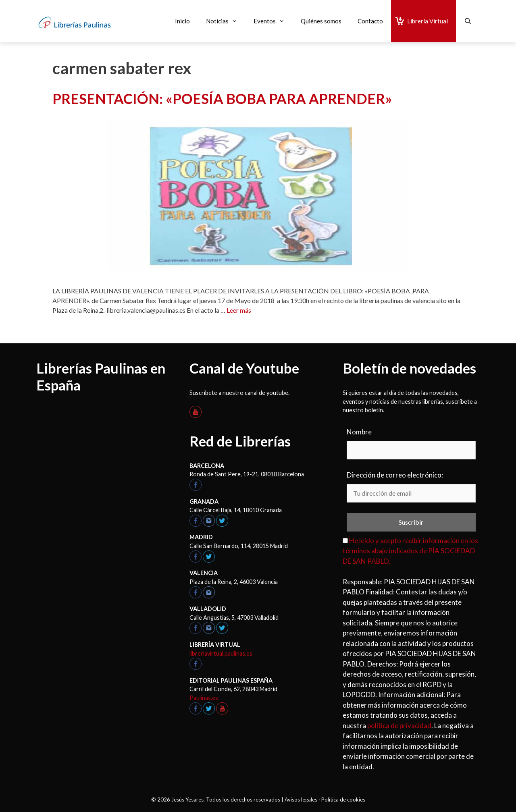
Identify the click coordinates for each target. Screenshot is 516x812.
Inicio (182, 21)
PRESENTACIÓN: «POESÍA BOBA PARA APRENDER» (222, 98)
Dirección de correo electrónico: (395, 475)
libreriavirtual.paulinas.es (221, 653)
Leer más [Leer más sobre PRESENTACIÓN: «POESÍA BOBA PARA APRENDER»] (239, 310)
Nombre (359, 432)
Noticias (226, 21)
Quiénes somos (321, 21)
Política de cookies (343, 800)
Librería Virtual (428, 21)
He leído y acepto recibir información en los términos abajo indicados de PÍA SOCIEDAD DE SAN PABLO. (410, 551)
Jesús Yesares (187, 800)
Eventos (273, 21)
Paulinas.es (204, 698)
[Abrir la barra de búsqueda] (468, 21)
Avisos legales (301, 800)
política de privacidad (399, 726)
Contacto (370, 21)
